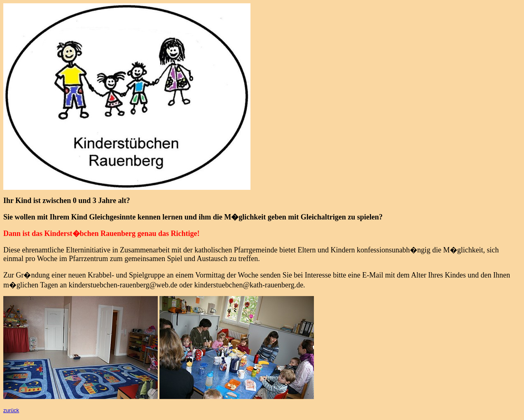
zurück (11, 410)
